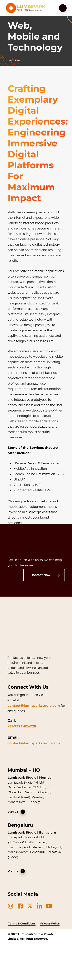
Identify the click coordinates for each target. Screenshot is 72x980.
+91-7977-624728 (22, 726)
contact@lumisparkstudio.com (34, 706)
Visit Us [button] (16, 812)
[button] (63, 8)
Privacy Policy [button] (50, 923)
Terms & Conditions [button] (22, 923)
